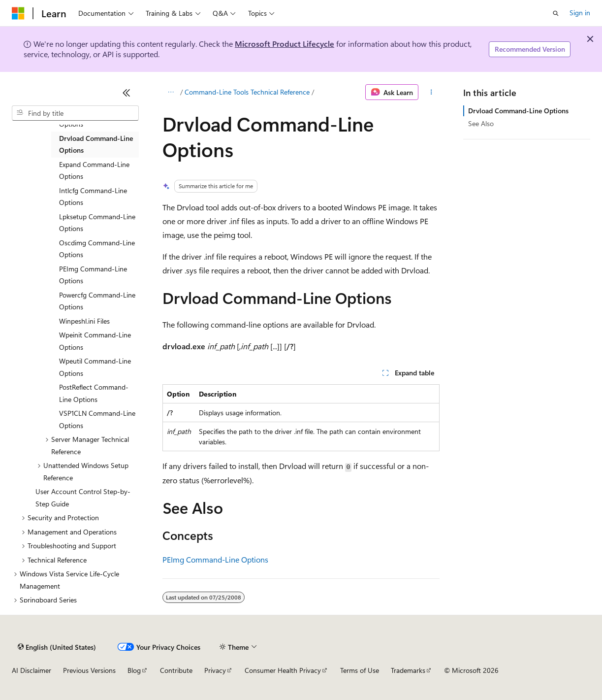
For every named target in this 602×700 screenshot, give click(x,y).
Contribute (176, 670)
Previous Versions (89, 670)
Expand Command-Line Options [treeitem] (94, 170)
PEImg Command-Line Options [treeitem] (93, 275)
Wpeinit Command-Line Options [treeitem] (95, 341)
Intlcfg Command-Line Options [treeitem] (93, 197)
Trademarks (408, 670)
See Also (481, 123)
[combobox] (75, 113)
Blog (134, 670)
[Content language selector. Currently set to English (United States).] (57, 647)
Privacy (215, 670)
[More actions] (431, 92)
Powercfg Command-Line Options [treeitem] (97, 301)
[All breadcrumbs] (171, 92)
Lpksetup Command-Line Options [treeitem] (97, 223)
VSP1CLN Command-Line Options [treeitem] (97, 419)
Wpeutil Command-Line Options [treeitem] (95, 367)
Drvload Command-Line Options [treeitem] (96, 144)
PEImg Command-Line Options (215, 559)
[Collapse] (127, 93)
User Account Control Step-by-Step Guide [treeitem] (83, 498)
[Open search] (556, 13)
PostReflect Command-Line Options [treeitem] (94, 393)
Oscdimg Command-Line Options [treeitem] (97, 249)
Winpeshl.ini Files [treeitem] (84, 321)
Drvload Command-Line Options (518, 111)
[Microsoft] (18, 13)
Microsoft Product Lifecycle (285, 44)
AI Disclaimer (32, 670)
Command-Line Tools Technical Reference (247, 92)
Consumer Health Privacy (283, 670)
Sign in (580, 13)
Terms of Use (360, 670)
